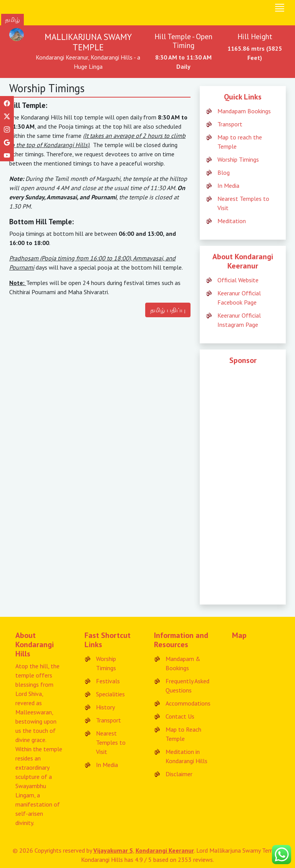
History (105, 707)
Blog (224, 172)
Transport (230, 124)
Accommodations (188, 703)
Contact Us (180, 716)
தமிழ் (12, 20)
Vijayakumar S (113, 850)
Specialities (110, 694)
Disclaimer (179, 774)
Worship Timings (238, 159)
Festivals (108, 681)
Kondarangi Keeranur (165, 850)
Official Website (238, 280)
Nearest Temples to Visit (111, 742)
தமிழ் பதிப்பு (168, 310)
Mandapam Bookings (244, 111)
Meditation (232, 221)
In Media (228, 186)
